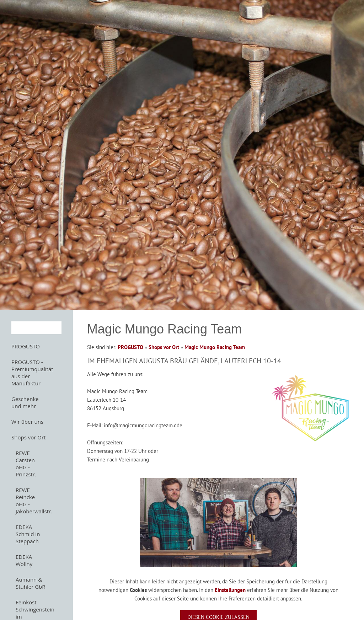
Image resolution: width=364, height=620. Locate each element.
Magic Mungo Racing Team (215, 347)
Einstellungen (230, 590)
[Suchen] (36, 328)
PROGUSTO (130, 347)
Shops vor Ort (164, 347)
